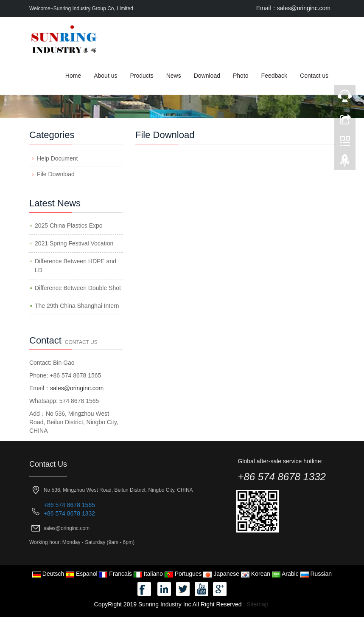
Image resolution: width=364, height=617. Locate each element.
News (174, 76)
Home (73, 76)
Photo (241, 76)
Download (207, 76)
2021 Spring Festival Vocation (74, 243)
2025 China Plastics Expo (69, 225)
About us (105, 76)
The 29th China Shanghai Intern (77, 306)
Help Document (57, 158)
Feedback (274, 76)
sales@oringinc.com (304, 8)
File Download (56, 174)
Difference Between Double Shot (78, 288)
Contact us (314, 76)
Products (141, 76)
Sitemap (257, 604)
